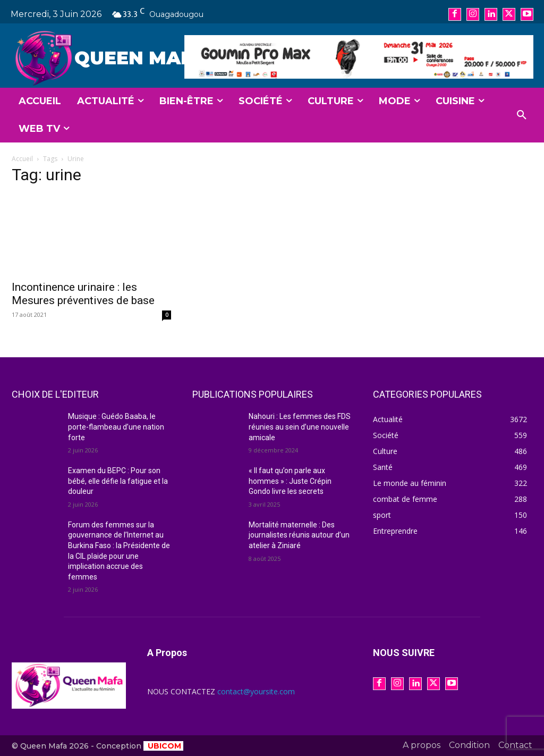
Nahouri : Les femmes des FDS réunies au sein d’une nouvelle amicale (300, 427)
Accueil (22, 159)
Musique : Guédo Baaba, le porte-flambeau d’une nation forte (116, 427)
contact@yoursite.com (256, 691)
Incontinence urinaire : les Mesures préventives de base (83, 294)
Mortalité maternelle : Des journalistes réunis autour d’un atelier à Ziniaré (299, 535)
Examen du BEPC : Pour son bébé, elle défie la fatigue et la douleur (118, 481)
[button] (522, 115)
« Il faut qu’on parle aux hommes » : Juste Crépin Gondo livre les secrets (290, 481)
